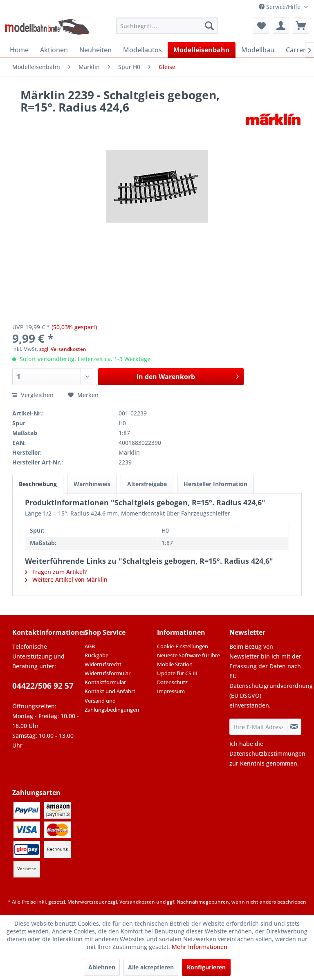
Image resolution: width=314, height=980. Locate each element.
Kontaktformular (105, 682)
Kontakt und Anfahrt (110, 691)
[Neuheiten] (95, 50)
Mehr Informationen (200, 947)
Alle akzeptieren (151, 967)
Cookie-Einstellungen (183, 646)
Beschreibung (38, 484)
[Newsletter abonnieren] (294, 727)
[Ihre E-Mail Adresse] (258, 727)
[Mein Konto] (281, 26)
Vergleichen (33, 395)
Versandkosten (137, 902)
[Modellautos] (142, 50)
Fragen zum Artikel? (56, 572)
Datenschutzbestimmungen (267, 753)
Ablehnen (102, 967)
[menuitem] (167, 26)
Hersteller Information (215, 484)
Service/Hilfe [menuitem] (280, 7)
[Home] (19, 50)
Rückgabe (96, 655)
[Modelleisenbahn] (202, 50)
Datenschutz (172, 682)
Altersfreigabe (147, 484)
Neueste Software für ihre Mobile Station (188, 660)
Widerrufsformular (108, 673)
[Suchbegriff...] (167, 26)
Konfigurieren (206, 967)
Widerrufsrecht (103, 664)
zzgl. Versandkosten (63, 349)
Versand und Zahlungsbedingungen (112, 705)
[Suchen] (209, 26)
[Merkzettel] (261, 26)
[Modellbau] (258, 50)
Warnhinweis (92, 484)
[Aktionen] (54, 50)
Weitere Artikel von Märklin (66, 579)
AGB (90, 646)
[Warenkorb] (301, 26)
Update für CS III (177, 673)
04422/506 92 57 (43, 686)
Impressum (171, 691)
